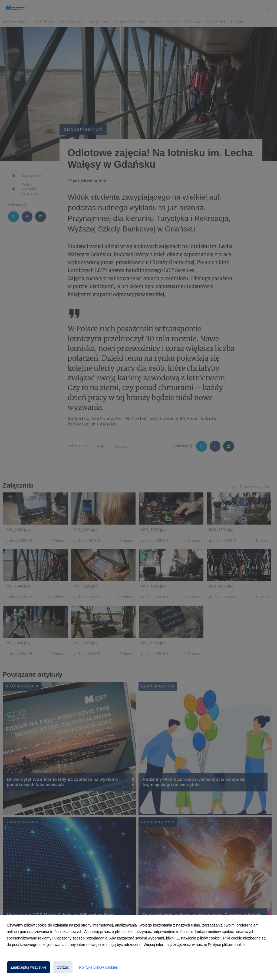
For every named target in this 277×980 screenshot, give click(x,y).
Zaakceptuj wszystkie (28, 967)
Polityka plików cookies (98, 967)
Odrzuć (63, 967)
